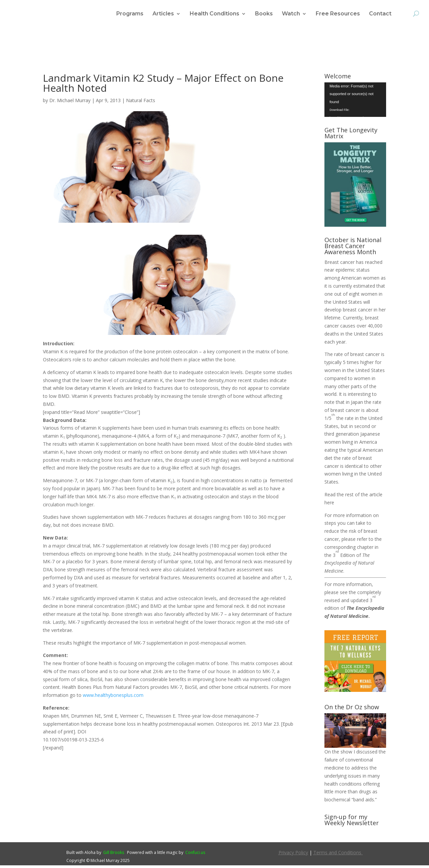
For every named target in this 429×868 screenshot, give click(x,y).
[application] (355, 102)
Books (264, 14)
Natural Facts (141, 103)
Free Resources (338, 14)
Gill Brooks (114, 855)
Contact (380, 14)
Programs (130, 14)
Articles (163, 14)
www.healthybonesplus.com (113, 698)
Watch (291, 14)
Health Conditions (214, 14)
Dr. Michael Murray (70, 103)
